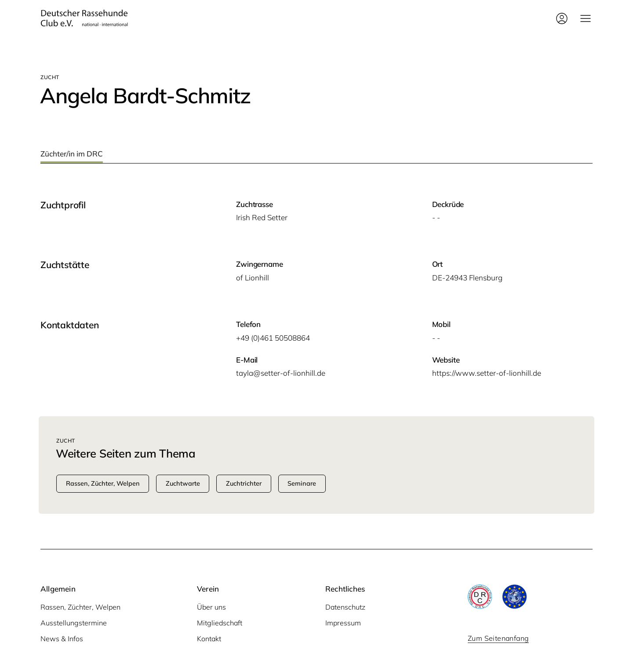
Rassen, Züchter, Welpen (80, 607)
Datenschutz (345, 607)
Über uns (211, 607)
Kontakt (209, 639)
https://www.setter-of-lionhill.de (487, 373)
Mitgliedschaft (220, 623)
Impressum (343, 623)
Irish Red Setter (262, 217)
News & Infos (62, 639)
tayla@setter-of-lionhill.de (281, 373)
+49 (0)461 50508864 (273, 338)
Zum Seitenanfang (498, 638)
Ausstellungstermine (74, 623)
